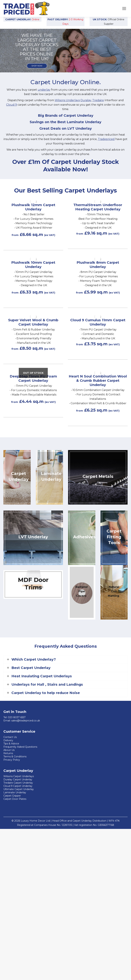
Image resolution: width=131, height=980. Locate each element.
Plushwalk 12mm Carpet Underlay (33, 207)
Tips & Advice (11, 744)
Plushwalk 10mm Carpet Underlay (33, 265)
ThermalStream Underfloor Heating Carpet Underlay (98, 207)
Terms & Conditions (15, 757)
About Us (9, 750)
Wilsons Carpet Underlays (19, 776)
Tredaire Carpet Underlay (18, 783)
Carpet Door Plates (15, 799)
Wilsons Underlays (67, 100)
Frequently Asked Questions (20, 747)
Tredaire (98, 100)
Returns (8, 753)
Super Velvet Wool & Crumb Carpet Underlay (33, 322)
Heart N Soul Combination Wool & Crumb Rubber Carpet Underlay (98, 381)
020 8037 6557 (17, 717)
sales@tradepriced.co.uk (26, 721)
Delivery (8, 740)
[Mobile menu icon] (124, 9)
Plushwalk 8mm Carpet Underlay (98, 265)
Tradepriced (106, 139)
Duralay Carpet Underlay (18, 780)
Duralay (86, 100)
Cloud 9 (12, 105)
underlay (44, 90)
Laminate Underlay (15, 792)
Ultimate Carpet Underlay (19, 789)
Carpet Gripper (12, 796)
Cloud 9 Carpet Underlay (18, 786)
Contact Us (10, 737)
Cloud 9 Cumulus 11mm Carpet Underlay (98, 322)
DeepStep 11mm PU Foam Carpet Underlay (33, 378)
